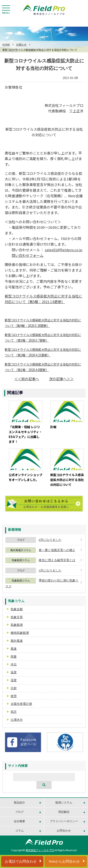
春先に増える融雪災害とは (57, 560)
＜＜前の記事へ (27, 379)
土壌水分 (17, 720)
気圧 (14, 712)
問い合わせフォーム (28, 255)
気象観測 (17, 625)
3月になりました (50, 570)
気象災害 (17, 617)
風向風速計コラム (21, 550)
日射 (14, 688)
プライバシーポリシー (64, 821)
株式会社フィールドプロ (40, 850)
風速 (14, 649)
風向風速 (17, 641)
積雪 (14, 696)
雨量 (14, 657)
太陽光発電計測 (21, 704)
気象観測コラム (21, 560)
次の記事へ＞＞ (61, 379)
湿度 (14, 680)
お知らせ (21, 44)
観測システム (64, 803)
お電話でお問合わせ (21, 861)
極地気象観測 (20, 633)
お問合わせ (64, 831)
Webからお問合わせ (64, 861)
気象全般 (17, 609)
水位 (14, 664)
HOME (6, 44)
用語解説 (64, 812)
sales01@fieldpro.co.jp (64, 250)
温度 (14, 672)
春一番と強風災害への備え (57, 550)
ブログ (21, 540)
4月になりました (50, 540)
